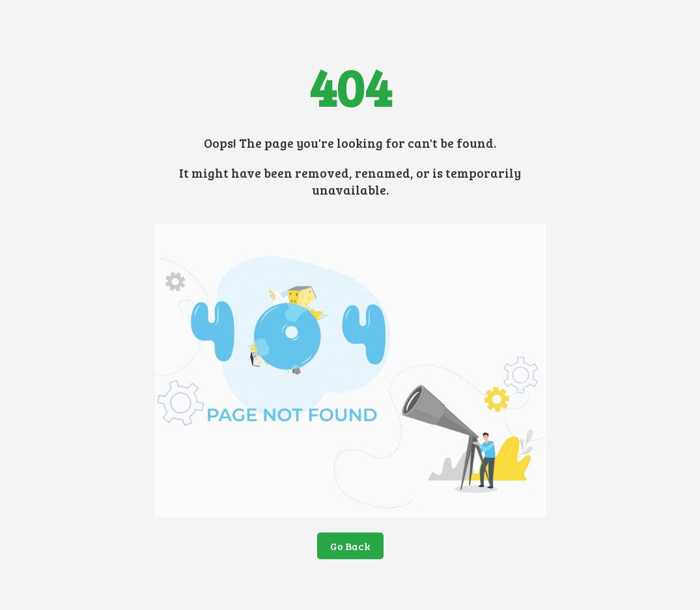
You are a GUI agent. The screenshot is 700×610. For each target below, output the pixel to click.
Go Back (350, 546)
